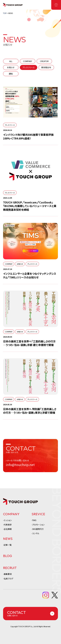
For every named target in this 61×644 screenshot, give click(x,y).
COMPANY (28, 61)
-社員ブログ (8, 578)
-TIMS (34, 520)
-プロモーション (38, 525)
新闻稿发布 (46, 67)
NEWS (8, 539)
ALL (11, 61)
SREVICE (38, 514)
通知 (11, 74)
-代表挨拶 (7, 525)
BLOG (8, 556)
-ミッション (7, 520)
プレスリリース (29, 67)
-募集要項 (7, 574)
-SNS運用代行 (38, 529)
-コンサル (35, 533)
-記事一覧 (7, 545)
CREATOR (44, 61)
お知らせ (11, 67)
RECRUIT (10, 568)
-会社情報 (7, 529)
